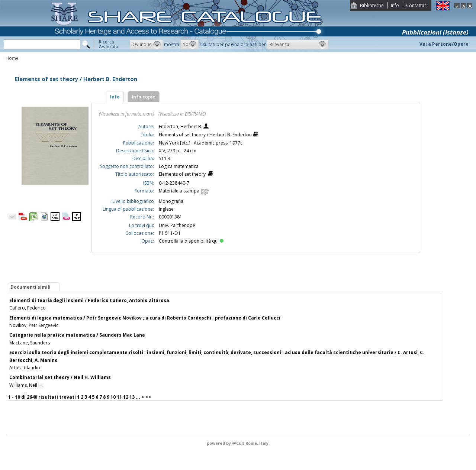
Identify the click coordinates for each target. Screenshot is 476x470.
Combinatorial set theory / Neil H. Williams (60, 377)
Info (395, 5)
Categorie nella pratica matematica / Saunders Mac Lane (77, 335)
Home (12, 58)
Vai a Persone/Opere (444, 44)
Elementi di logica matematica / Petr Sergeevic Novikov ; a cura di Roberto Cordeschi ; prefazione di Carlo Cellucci (145, 318)
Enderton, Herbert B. (181, 127)
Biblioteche (372, 5)
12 (126, 397)
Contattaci (417, 5)
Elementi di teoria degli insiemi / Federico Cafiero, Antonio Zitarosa (89, 300)
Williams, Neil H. (26, 385)
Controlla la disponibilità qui (191, 241)
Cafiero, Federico (28, 308)
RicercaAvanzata (109, 44)
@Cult (239, 443)
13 (132, 397)
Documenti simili (30, 287)
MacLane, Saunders (30, 343)
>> (148, 397)
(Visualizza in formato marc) (126, 114)
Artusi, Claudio (25, 368)
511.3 (165, 158)
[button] (146, 45)
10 (113, 397)
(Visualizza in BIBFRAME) (182, 114)
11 (119, 397)
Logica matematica (179, 166)
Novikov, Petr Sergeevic (34, 325)
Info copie (144, 97)
